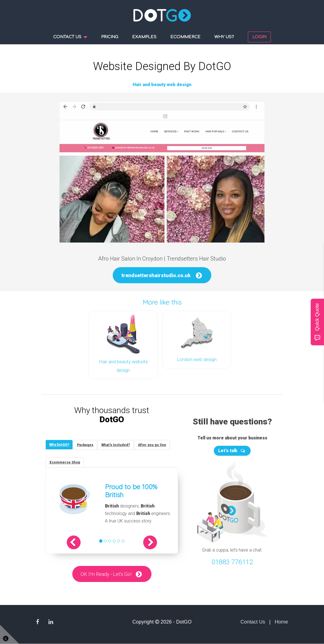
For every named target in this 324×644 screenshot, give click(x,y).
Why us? (224, 37)
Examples (144, 37)
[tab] (60, 444)
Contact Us (253, 622)
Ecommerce (185, 37)
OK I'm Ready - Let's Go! (106, 574)
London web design (197, 359)
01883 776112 (232, 560)
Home (281, 622)
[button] (79, 542)
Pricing (110, 37)
